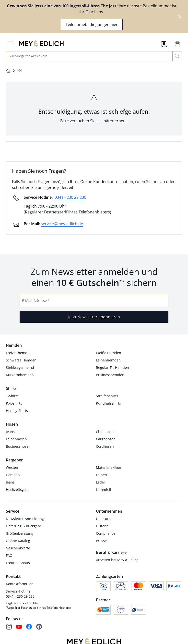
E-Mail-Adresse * (36, 301)
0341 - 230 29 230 (70, 197)
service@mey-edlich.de (62, 224)
